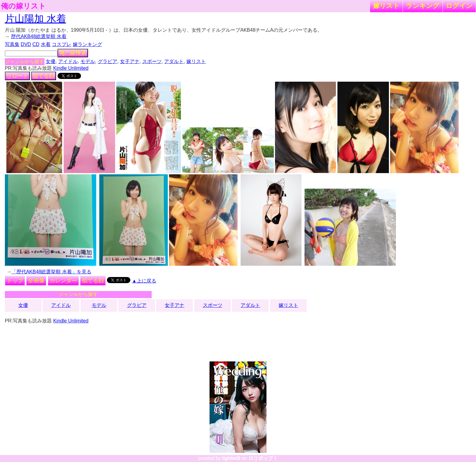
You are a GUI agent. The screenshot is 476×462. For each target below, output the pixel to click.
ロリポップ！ (263, 458)
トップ (15, 281)
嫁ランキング (87, 44)
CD (36, 44)
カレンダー (63, 281)
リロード (17, 76)
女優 (51, 61)
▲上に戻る (144, 281)
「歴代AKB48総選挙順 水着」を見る (51, 272)
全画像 (36, 281)
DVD (26, 44)
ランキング (423, 6)
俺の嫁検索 (73, 53)
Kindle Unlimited (71, 68)
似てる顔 (44, 76)
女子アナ (130, 61)
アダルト (174, 61)
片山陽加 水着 (35, 19)
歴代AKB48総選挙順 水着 (39, 36)
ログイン (459, 6)
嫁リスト (386, 6)
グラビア (108, 61)
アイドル (68, 61)
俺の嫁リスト (23, 6)
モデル (88, 61)
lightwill (231, 458)
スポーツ (152, 61)
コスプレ (62, 44)
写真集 (12, 44)
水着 (46, 44)
